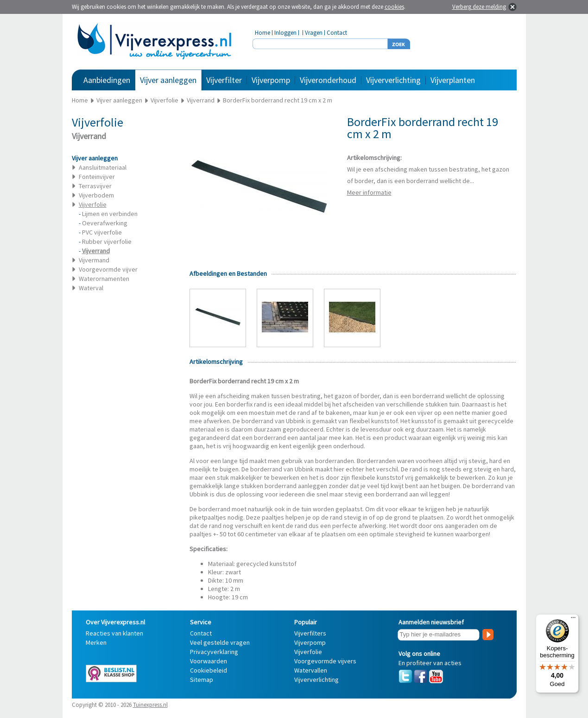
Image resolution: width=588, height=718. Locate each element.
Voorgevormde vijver (108, 269)
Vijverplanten (453, 80)
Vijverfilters (310, 633)
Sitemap (202, 680)
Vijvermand (94, 260)
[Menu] (573, 620)
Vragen (314, 33)
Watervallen (311, 670)
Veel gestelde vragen (220, 642)
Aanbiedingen (107, 80)
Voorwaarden (209, 661)
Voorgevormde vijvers (325, 661)
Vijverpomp (271, 80)
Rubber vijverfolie (107, 241)
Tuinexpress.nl (150, 705)
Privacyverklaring (214, 652)
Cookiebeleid (209, 670)
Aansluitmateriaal (103, 167)
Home (262, 33)
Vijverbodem (96, 195)
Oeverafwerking (105, 223)
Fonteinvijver (97, 177)
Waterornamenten (104, 279)
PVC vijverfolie (102, 232)
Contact (337, 33)
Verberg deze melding (479, 7)
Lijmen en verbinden (110, 214)
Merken (96, 642)
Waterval (91, 288)
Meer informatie (369, 192)
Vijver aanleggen (168, 80)
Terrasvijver (95, 186)
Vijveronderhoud (328, 80)
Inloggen (285, 33)
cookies (394, 7)
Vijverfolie (308, 652)
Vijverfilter (224, 80)
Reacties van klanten (114, 633)
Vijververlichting (393, 80)
